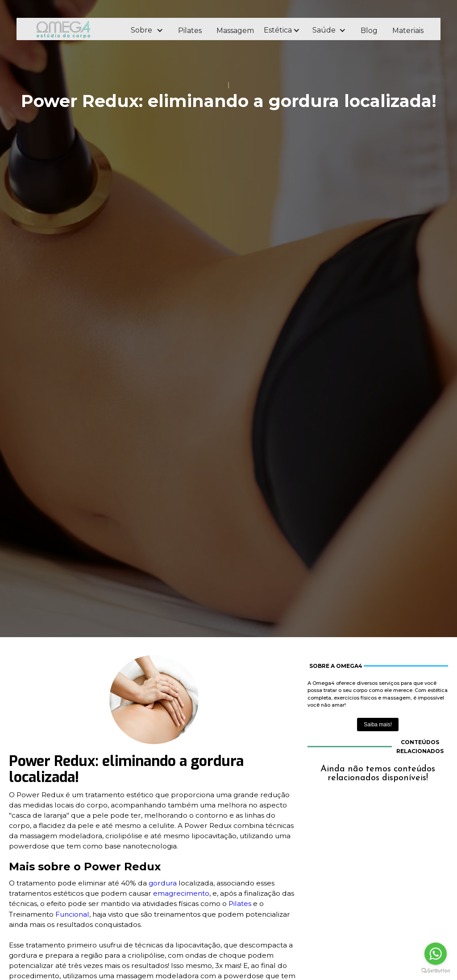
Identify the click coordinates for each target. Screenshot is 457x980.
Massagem (235, 31)
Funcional (72, 914)
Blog (369, 31)
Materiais (408, 31)
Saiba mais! (378, 725)
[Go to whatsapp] (436, 954)
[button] (147, 30)
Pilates (190, 31)
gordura (163, 883)
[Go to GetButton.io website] (436, 971)
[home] (75, 29)
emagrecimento (181, 893)
